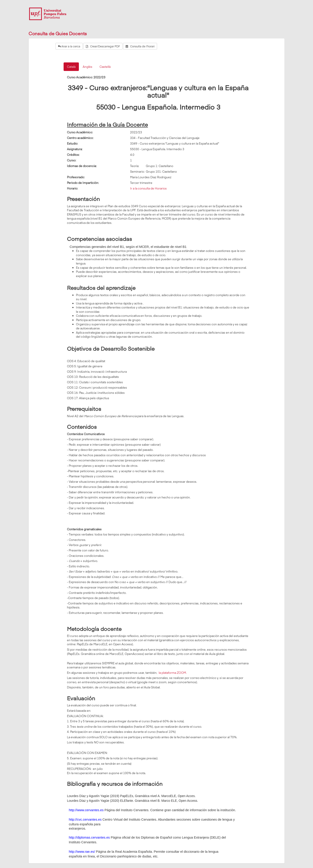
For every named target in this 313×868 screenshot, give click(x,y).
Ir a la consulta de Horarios (148, 188)
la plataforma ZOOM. (172, 673)
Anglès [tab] (88, 67)
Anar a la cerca (69, 46)
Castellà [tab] (105, 67)
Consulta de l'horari (140, 46)
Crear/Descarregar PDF (103, 46)
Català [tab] (71, 67)
